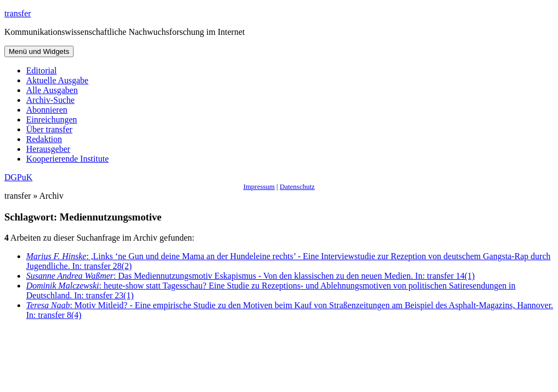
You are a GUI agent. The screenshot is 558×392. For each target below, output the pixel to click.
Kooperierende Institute (68, 159)
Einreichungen (51, 120)
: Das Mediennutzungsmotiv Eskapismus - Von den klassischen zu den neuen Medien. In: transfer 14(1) (250, 276)
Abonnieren (47, 110)
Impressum (259, 186)
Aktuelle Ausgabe (57, 80)
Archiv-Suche (50, 100)
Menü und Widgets (39, 51)
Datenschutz (297, 186)
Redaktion (44, 139)
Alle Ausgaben (52, 90)
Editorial (41, 71)
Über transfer (49, 129)
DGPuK (19, 177)
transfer (18, 13)
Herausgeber (48, 149)
